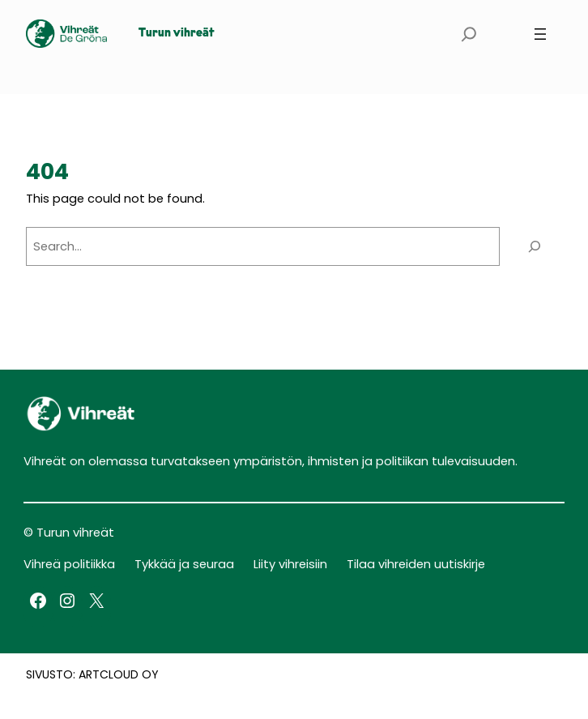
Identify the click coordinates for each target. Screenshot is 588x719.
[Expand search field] (469, 34)
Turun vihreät (177, 34)
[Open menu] (540, 34)
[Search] (535, 246)
